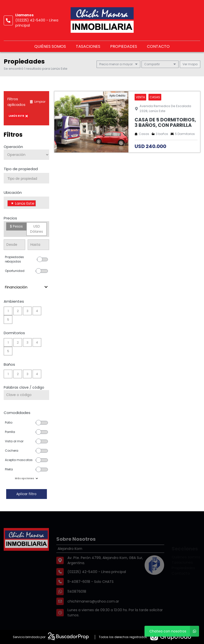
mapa (190, 64)
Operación (13, 147)
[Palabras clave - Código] (26, 395)
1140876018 (77, 600)
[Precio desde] (14, 245)
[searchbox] (28, 179)
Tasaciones (88, 46)
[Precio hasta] (38, 245)
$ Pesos (16, 226)
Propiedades (124, 46)
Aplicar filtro (26, 494)
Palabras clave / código (24, 387)
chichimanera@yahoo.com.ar (93, 610)
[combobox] (26, 178)
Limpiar (38, 102)
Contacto (158, 46)
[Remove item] (12, 203)
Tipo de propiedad (21, 169)
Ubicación (13, 192)
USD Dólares (37, 229)
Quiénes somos (50, 46)
